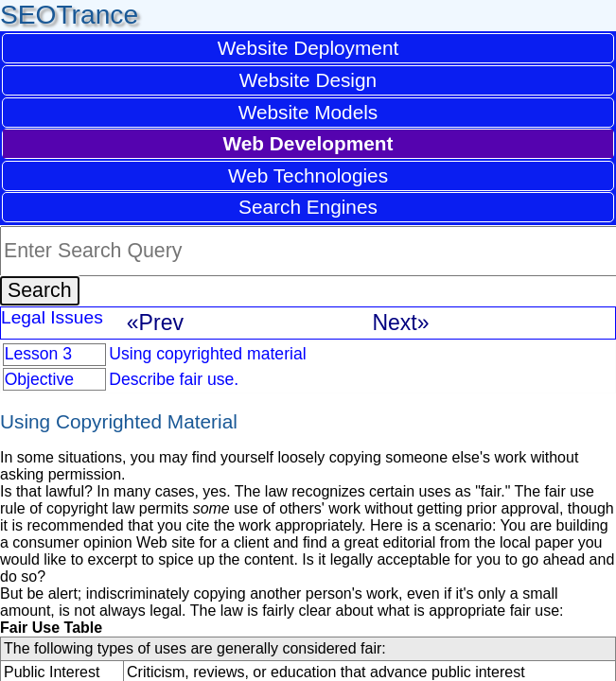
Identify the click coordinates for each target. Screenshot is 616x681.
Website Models (308, 112)
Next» (400, 323)
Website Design (308, 80)
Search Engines (308, 207)
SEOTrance (69, 15)
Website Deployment (308, 48)
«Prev (155, 323)
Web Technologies (308, 175)
